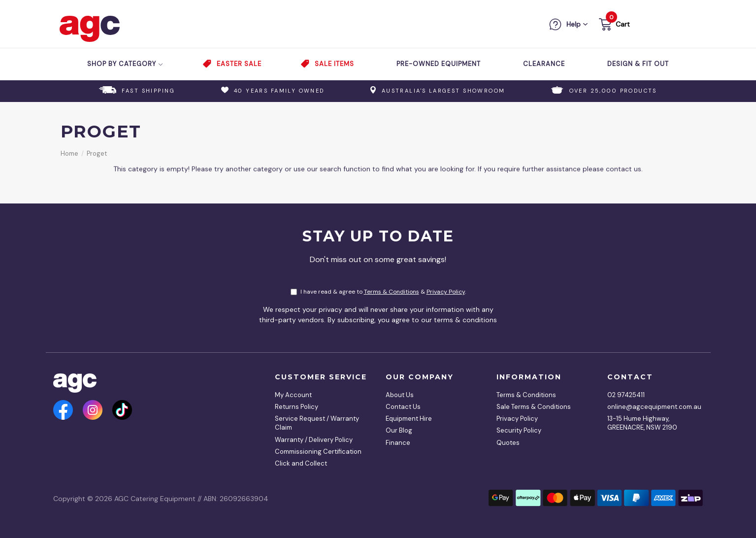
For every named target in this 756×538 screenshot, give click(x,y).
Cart (623, 24)
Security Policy (519, 430)
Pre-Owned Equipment (439, 64)
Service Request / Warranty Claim (317, 423)
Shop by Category (125, 64)
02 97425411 (626, 395)
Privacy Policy (446, 292)
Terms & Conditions (392, 292)
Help (574, 24)
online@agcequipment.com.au (652, 407)
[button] (613, 26)
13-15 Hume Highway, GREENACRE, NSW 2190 (642, 423)
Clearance (544, 64)
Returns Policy (296, 407)
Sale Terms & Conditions (534, 407)
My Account (293, 395)
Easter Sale (239, 64)
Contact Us (403, 407)
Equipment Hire (409, 419)
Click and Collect (301, 463)
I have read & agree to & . (378, 292)
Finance (398, 443)
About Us (400, 395)
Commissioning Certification (318, 452)
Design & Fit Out (638, 64)
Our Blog (399, 430)
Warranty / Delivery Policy (314, 440)
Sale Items (334, 64)
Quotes (508, 443)
